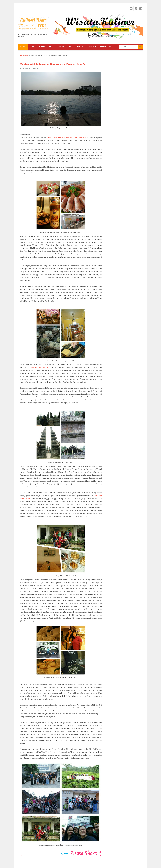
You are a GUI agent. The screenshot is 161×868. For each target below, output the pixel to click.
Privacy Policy (105, 47)
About (71, 47)
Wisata (42, 47)
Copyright (92, 47)
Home (23, 47)
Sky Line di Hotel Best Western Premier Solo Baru (67, 138)
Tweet (22, 856)
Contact (81, 47)
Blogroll (61, 47)
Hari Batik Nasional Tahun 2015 (38, 368)
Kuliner (33, 47)
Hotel (51, 47)
